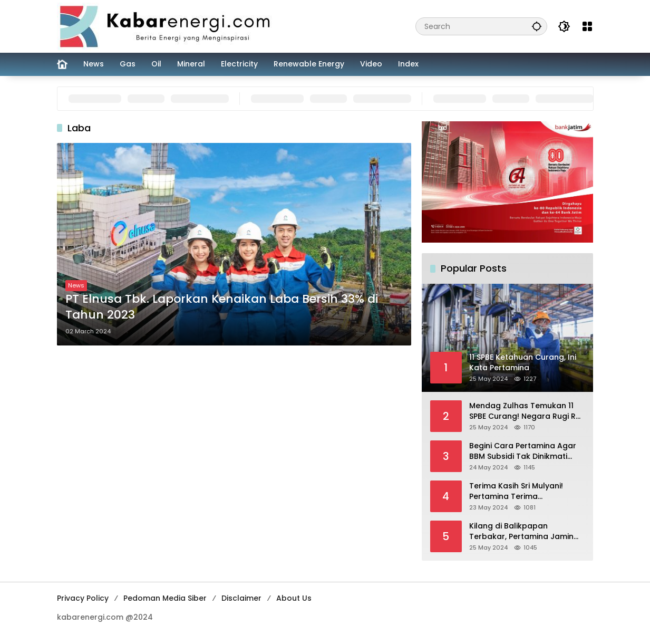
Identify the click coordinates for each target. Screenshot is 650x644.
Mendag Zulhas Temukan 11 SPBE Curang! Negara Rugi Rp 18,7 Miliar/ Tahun (525, 411)
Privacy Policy (83, 598)
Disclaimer (241, 598)
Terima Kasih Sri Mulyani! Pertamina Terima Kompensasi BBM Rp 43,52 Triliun (520, 491)
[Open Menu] (587, 26)
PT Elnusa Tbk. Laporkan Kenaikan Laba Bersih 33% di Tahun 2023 (222, 307)
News (76, 285)
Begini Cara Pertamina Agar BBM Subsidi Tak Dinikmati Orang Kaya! (523, 451)
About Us (294, 598)
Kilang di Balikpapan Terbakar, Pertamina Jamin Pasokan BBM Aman (521, 531)
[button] (537, 26)
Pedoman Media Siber (165, 598)
